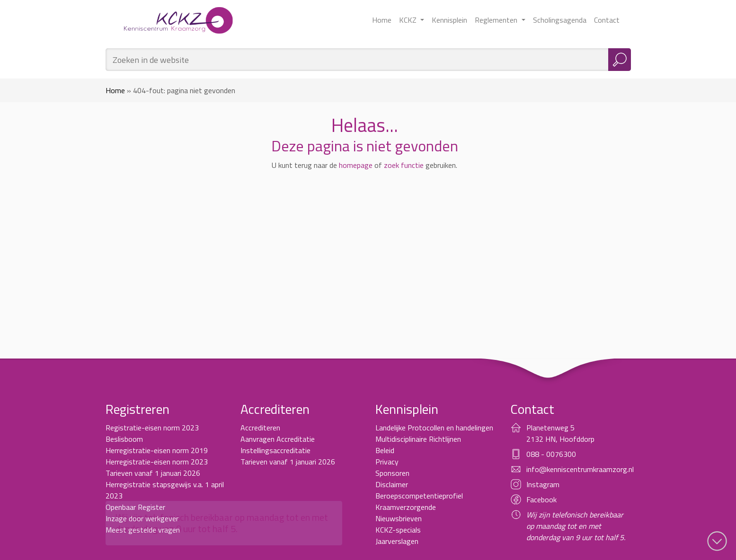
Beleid (385, 450)
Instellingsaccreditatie (275, 450)
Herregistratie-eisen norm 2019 (157, 450)
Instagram (543, 484)
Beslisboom (124, 439)
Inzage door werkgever (142, 518)
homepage (356, 165)
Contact (607, 20)
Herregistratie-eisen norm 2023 (157, 462)
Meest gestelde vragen (143, 530)
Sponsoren (392, 473)
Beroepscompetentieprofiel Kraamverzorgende (419, 501)
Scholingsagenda (560, 20)
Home (382, 20)
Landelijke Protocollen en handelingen (434, 428)
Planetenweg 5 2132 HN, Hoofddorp (560, 433)
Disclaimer (392, 484)
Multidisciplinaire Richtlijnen (418, 439)
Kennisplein (449, 20)
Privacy (387, 462)
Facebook (541, 499)
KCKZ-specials (398, 530)
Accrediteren (260, 428)
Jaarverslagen (397, 541)
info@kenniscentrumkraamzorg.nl (580, 469)
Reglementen (497, 20)
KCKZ (409, 20)
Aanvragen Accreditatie (278, 439)
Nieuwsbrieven (399, 518)
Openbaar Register (135, 507)
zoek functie (404, 165)
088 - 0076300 (551, 454)
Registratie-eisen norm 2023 (152, 428)
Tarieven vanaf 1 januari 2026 (153, 473)
